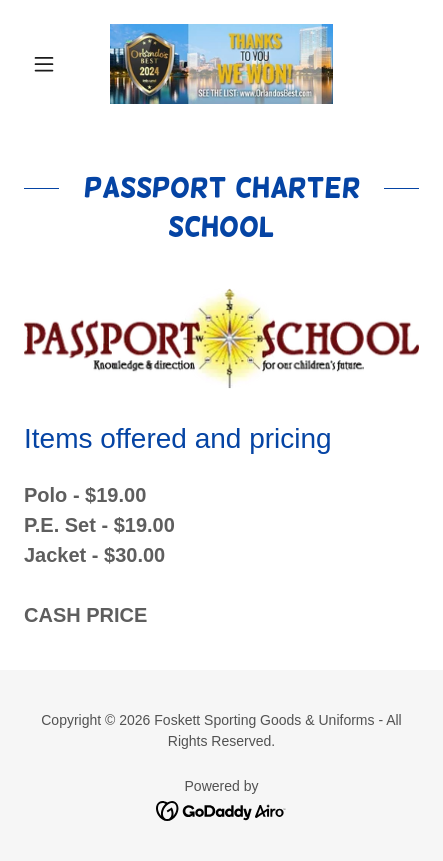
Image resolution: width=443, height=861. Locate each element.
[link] (221, 64)
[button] (53, 64)
